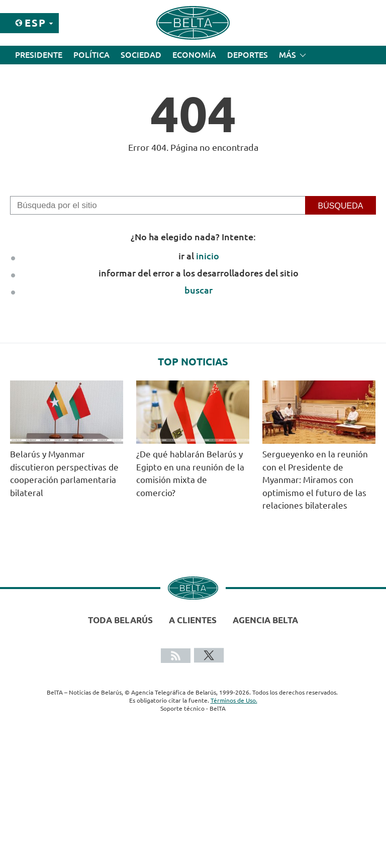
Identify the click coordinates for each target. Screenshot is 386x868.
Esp (35, 23)
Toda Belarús (120, 620)
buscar (199, 290)
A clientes (193, 620)
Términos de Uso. (234, 700)
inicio (208, 256)
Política (91, 55)
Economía (194, 55)
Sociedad (141, 55)
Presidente (39, 55)
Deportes (248, 55)
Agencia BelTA (265, 620)
